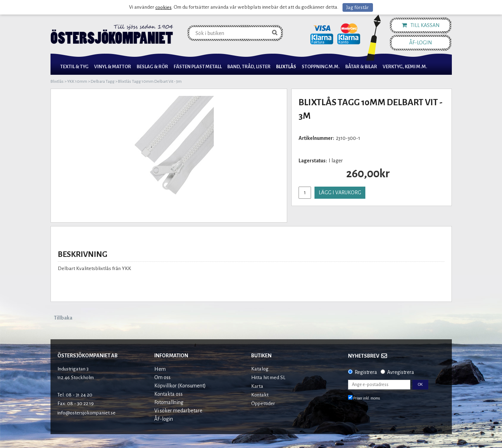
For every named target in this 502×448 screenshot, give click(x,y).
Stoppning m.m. (321, 67)
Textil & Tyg (74, 67)
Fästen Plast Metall (198, 67)
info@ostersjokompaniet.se (86, 413)
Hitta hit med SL (268, 378)
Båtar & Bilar (361, 67)
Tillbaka (63, 318)
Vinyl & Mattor (113, 67)
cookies (163, 7)
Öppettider (263, 404)
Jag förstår (358, 7)
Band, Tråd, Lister (249, 67)
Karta (257, 386)
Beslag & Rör (152, 67)
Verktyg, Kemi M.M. (405, 67)
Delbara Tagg (103, 82)
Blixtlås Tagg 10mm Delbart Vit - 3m (150, 82)
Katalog (260, 369)
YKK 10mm (77, 82)
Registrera (366, 372)
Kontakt (260, 395)
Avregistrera (401, 372)
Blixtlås (286, 67)
